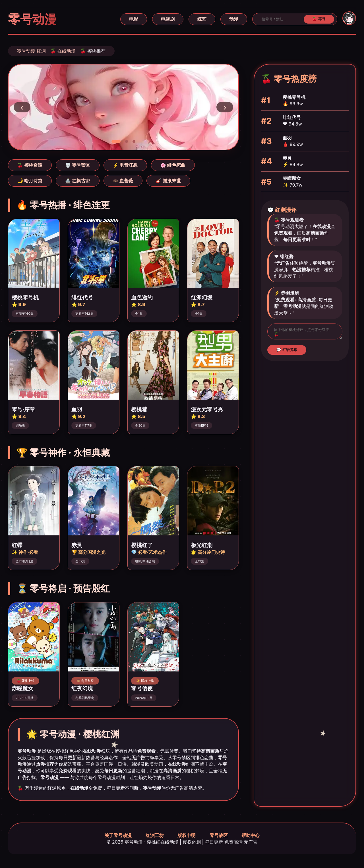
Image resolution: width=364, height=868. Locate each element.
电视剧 (168, 19)
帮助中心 (251, 835)
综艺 (202, 19)
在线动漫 (67, 51)
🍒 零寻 (319, 19)
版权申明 (187, 835)
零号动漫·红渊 (31, 51)
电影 (134, 19)
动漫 (234, 19)
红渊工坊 (155, 835)
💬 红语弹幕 (287, 351)
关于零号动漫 (118, 835)
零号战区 (219, 835)
